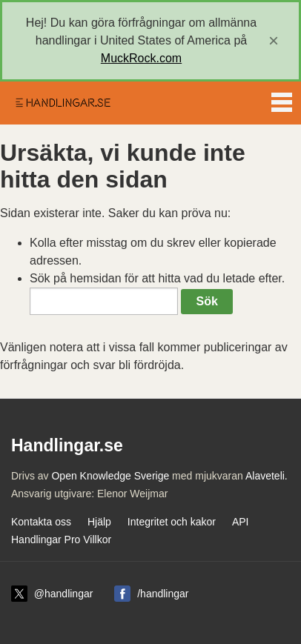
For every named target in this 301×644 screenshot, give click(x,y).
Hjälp (99, 522)
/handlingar (163, 594)
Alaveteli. (267, 476)
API (241, 522)
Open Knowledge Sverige (110, 476)
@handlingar (64, 594)
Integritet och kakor (172, 522)
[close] (274, 41)
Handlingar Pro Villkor (61, 540)
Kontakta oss (41, 522)
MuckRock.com (141, 58)
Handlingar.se (62, 103)
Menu (282, 99)
